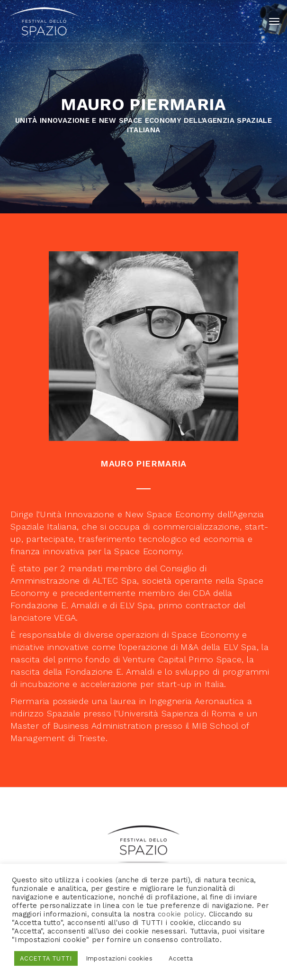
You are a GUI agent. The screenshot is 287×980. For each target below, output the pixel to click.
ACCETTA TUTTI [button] (46, 958)
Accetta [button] (181, 958)
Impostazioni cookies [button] (119, 958)
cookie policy (181, 914)
